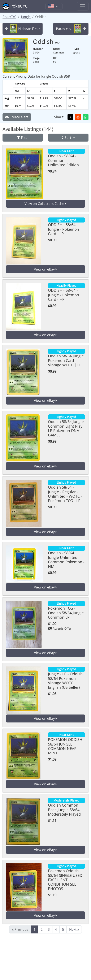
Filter (23, 138)
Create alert (17, 117)
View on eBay (45, 269)
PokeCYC (15, 7)
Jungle (26, 17)
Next (74, 929)
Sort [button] (67, 138)
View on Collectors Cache (45, 204)
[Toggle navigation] (54, 6)
